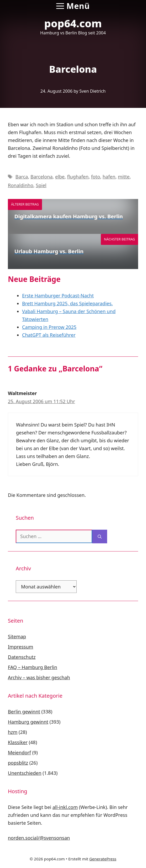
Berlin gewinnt (24, 712)
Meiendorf (19, 753)
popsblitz (18, 763)
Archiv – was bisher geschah (39, 677)
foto (96, 177)
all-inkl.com (65, 807)
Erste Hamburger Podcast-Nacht (58, 296)
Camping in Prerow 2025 (49, 327)
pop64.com (73, 23)
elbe (60, 177)
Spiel (41, 185)
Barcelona (41, 177)
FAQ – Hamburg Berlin (33, 667)
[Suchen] (100, 536)
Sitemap (17, 636)
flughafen (78, 177)
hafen (109, 177)
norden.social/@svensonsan (39, 838)
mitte (124, 177)
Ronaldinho (21, 185)
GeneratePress (103, 859)
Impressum (20, 647)
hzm (13, 732)
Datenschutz (22, 657)
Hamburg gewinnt (28, 722)
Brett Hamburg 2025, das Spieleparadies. (67, 303)
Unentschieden (25, 773)
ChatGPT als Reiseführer (49, 335)
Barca (22, 177)
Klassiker (18, 742)
